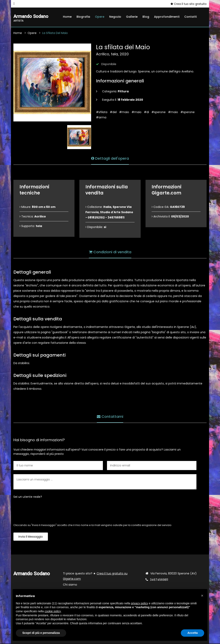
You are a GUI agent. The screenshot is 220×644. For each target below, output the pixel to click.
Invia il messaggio (31, 537)
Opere (100, 17)
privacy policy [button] (139, 603)
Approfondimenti (167, 17)
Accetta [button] (192, 633)
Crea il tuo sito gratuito (189, 4)
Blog (146, 17)
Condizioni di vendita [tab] (110, 252)
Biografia (83, 17)
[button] (202, 596)
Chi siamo (70, 585)
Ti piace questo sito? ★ (95, 576)
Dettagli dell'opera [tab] (110, 158)
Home (67, 17)
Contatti (190, 17)
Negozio (115, 17)
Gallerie (132, 17)
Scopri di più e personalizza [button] (41, 633)
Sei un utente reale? (28, 497)
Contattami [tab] (110, 416)
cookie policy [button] (53, 611)
